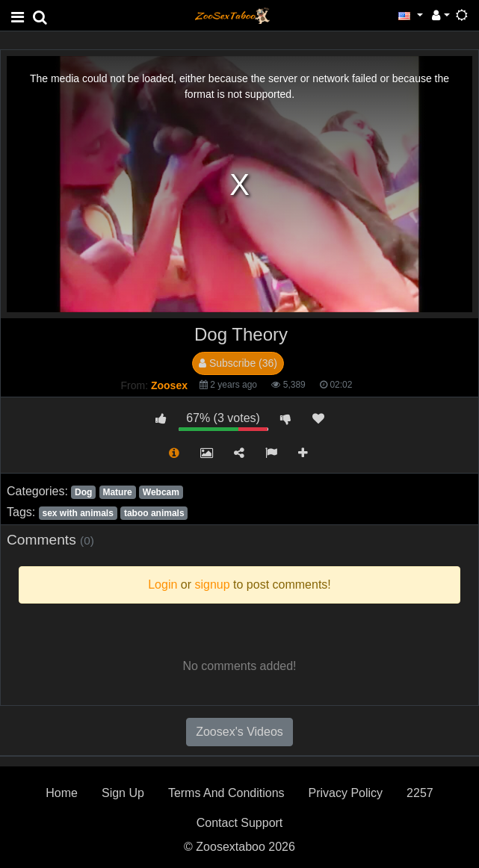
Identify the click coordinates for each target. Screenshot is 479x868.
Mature (117, 492)
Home (62, 793)
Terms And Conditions (226, 793)
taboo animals (154, 513)
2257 (420, 793)
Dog (83, 492)
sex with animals (77, 513)
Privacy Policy (346, 793)
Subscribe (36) (238, 363)
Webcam (161, 492)
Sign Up (123, 793)
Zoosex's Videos (239, 732)
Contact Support (240, 823)
